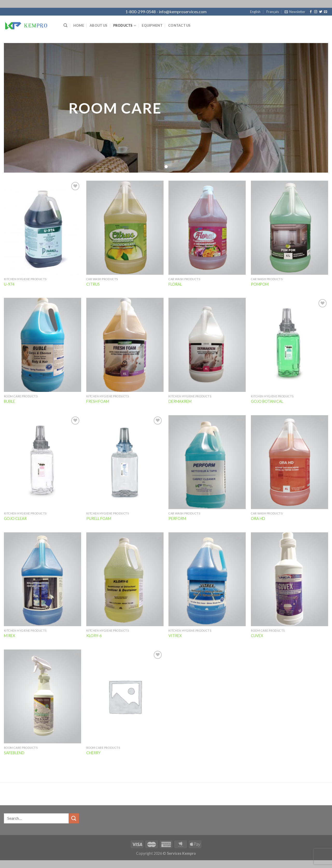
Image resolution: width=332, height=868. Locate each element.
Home (79, 25)
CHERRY (93, 753)
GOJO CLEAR (15, 518)
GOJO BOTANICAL (267, 401)
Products (125, 26)
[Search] (65, 25)
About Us (98, 25)
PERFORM (177, 518)
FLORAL (175, 284)
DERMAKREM (180, 401)
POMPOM (260, 284)
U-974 (9, 284)
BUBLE (9, 401)
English (255, 12)
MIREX (9, 636)
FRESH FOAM (98, 401)
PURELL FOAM (99, 518)
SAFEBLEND (14, 753)
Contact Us (179, 25)
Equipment (152, 25)
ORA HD (258, 518)
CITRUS (93, 284)
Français (273, 12)
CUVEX (257, 636)
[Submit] (74, 818)
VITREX (175, 636)
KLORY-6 (94, 636)
